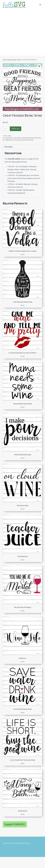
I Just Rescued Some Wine (23, 302)
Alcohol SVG (9, 138)
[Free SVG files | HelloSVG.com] (15, 5)
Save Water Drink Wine (23, 709)
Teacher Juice (23, 556)
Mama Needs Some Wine (22, 404)
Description (9, 147)
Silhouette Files (10, 140)
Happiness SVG (34, 138)
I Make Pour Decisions (23, 455)
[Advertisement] (22, 33)
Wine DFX (25, 140)
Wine (10, 136)
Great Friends (25, 138)
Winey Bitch (23, 811)
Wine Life (22, 658)
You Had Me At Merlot (22, 607)
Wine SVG (31, 140)
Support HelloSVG (15, 824)
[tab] (22, 147)
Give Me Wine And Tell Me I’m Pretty (23, 353)
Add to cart (16, 129)
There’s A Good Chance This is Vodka (23, 251)
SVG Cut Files (18, 140)
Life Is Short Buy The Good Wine (23, 760)
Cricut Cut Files (17, 138)
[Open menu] (40, 5)
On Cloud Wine (23, 506)
